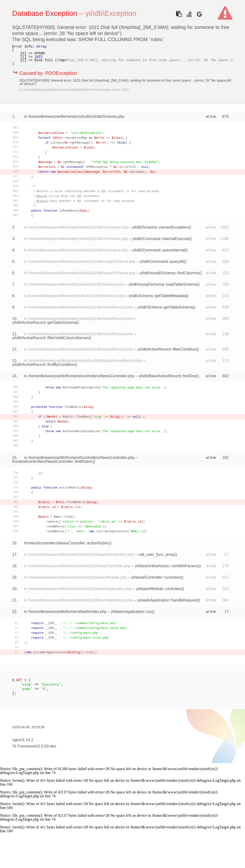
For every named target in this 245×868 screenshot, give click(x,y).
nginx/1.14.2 (23, 740)
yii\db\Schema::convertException (160, 227)
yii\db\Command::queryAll (162, 262)
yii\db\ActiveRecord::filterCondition (167, 349)
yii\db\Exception (111, 13)
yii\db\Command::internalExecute (161, 239)
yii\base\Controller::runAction (156, 577)
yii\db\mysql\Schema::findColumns (169, 273)
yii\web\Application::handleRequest (167, 600)
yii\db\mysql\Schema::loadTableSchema (163, 284)
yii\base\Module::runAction (159, 589)
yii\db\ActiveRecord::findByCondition (43, 365)
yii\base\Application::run (131, 612)
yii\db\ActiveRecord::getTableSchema (44, 322)
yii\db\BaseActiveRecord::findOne (168, 376)
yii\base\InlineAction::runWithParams (167, 566)
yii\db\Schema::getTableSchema (165, 307)
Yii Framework (24, 746)
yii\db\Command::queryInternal (159, 250)
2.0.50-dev (47, 746)
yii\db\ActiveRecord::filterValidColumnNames (50, 338)
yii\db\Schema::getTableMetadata (157, 296)
